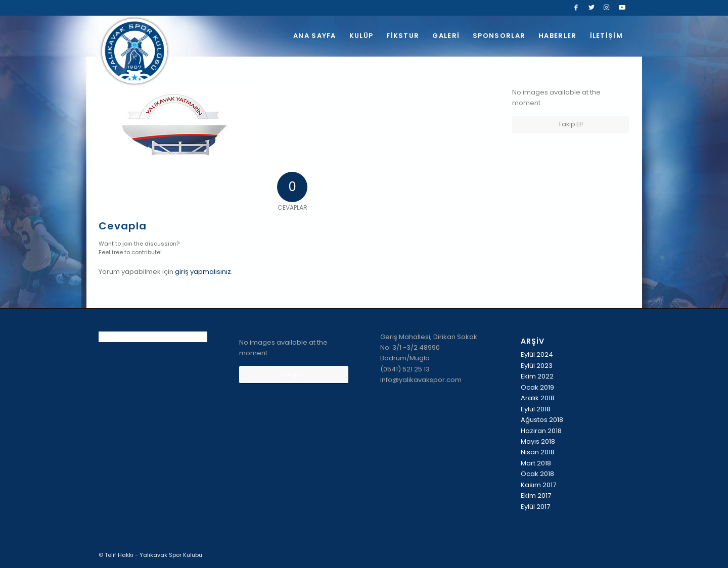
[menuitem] (315, 36)
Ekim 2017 (536, 495)
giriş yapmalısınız (203, 272)
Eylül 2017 (535, 507)
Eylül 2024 (537, 354)
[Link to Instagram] (606, 8)
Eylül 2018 (536, 409)
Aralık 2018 (538, 398)
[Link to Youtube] (622, 8)
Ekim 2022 (537, 376)
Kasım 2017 (538, 485)
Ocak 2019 (537, 387)
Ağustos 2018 (542, 420)
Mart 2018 (536, 463)
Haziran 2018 (541, 431)
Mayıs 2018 (538, 441)
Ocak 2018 (537, 474)
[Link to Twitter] (591, 8)
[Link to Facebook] (576, 8)
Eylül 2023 (537, 366)
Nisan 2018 (538, 452)
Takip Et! (571, 124)
